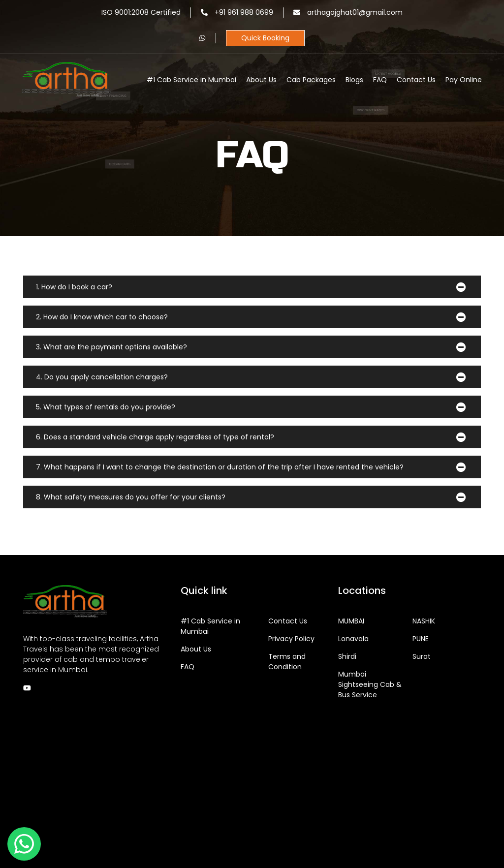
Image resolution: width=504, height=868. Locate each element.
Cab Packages (311, 80)
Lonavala (353, 639)
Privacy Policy (291, 639)
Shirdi (347, 656)
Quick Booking (265, 38)
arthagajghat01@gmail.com (348, 12)
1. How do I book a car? (74, 287)
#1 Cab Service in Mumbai (191, 80)
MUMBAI (351, 621)
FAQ (380, 80)
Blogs (354, 80)
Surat (422, 656)
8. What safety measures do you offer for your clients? (131, 497)
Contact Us (416, 80)
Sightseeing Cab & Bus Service (370, 684)
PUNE (421, 639)
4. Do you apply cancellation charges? (102, 377)
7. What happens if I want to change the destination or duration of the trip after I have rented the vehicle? (220, 467)
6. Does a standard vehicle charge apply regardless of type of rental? (155, 437)
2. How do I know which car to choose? (102, 317)
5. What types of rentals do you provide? (106, 407)
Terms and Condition (287, 662)
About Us (261, 80)
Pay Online (464, 80)
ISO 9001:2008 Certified (141, 12)
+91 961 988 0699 (237, 12)
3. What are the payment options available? (111, 347)
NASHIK (424, 621)
